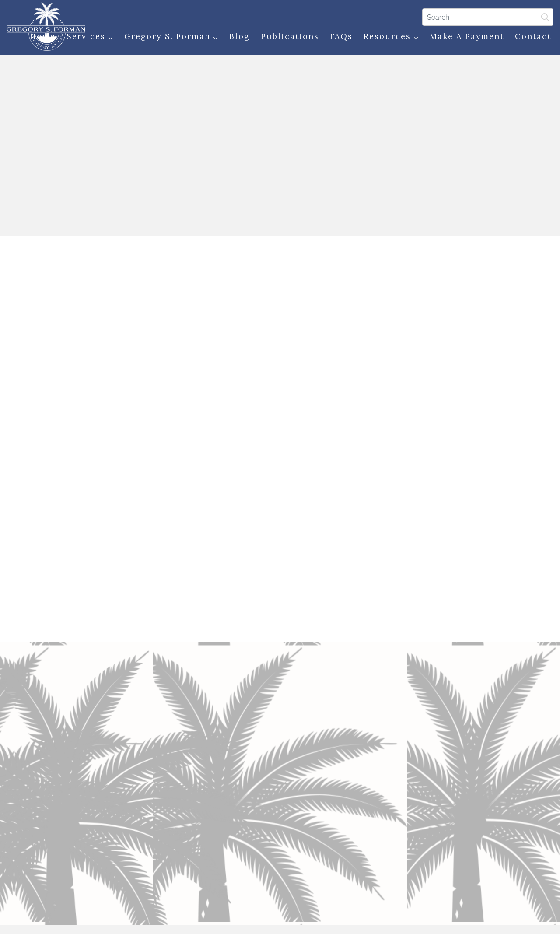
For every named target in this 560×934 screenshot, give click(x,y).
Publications (290, 36)
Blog (240, 36)
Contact (533, 36)
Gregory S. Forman (171, 37)
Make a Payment (467, 36)
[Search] (488, 17)
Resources (391, 37)
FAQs (341, 36)
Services (90, 37)
